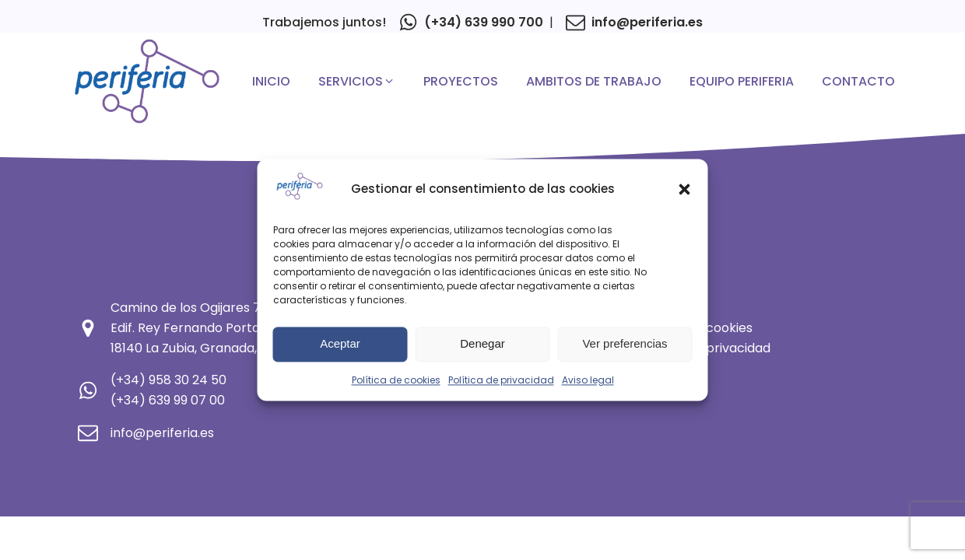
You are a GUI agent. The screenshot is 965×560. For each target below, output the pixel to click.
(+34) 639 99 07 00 (168, 400)
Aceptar (340, 344)
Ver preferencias (625, 344)
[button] (685, 189)
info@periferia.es (647, 22)
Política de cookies (396, 380)
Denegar (482, 344)
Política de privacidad (501, 380)
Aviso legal (588, 380)
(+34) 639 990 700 (484, 22)
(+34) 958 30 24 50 (168, 380)
